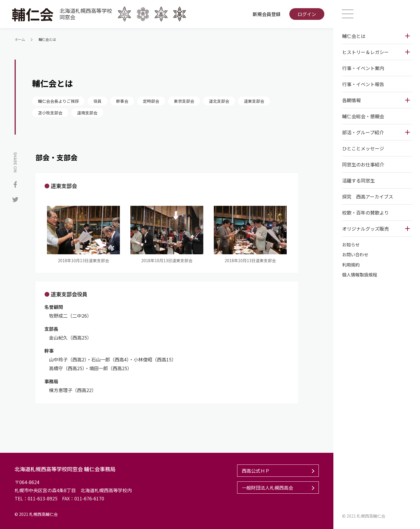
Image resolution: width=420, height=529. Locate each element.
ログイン (306, 14)
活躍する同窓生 (358, 180)
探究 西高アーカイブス (367, 196)
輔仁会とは (353, 36)
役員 (97, 101)
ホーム (20, 39)
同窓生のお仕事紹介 (362, 164)
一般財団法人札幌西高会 (267, 488)
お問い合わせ (354, 255)
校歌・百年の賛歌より (365, 213)
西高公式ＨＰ (255, 471)
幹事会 (122, 101)
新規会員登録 (266, 14)
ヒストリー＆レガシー (365, 52)
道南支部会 (87, 113)
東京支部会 (184, 101)
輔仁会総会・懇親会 (362, 116)
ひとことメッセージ (362, 148)
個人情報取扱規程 (359, 275)
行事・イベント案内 (362, 68)
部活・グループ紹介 (362, 132)
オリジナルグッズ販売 (365, 229)
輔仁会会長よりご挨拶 (58, 101)
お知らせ (350, 245)
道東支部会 (254, 101)
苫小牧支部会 (50, 113)
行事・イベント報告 (362, 84)
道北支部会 (219, 101)
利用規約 (350, 265)
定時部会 (151, 101)
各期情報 (351, 100)
